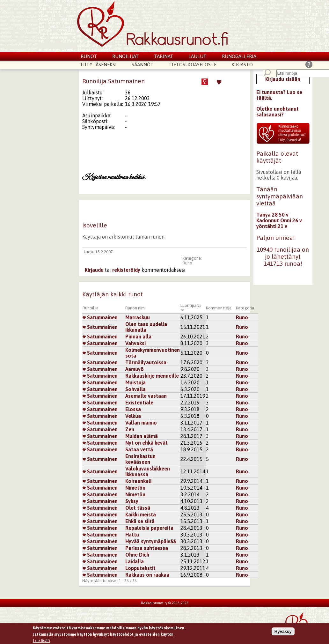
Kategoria (245, 308)
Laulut (197, 56)
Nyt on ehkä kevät (146, 443)
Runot (89, 56)
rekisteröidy (126, 270)
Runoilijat (126, 56)
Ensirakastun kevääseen (140, 459)
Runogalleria (239, 56)
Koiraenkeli (138, 481)
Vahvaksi (135, 343)
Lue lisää (41, 642)
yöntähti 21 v (272, 226)
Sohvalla (135, 389)
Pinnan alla (138, 337)
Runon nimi (135, 308)
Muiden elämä (142, 436)
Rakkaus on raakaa (147, 575)
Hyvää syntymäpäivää (151, 541)
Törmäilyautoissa (146, 362)
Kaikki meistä (141, 514)
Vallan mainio (141, 423)
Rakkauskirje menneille (152, 376)
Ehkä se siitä (140, 521)
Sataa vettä (139, 449)
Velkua (133, 416)
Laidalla (135, 561)
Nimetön (135, 488)
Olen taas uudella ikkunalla (146, 327)
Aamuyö (135, 369)
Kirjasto (242, 65)
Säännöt (143, 65)
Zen (130, 429)
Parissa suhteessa (147, 548)
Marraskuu (138, 317)
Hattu (132, 535)
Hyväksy (283, 632)
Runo (187, 263)
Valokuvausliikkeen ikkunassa (148, 471)
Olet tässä (138, 508)
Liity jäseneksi (99, 65)
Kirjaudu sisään (283, 79)
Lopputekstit (140, 568)
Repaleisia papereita (149, 528)
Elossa (133, 409)
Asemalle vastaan (146, 396)
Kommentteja (219, 308)
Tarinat (164, 56)
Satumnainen (100, 317)
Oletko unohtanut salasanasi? (278, 112)
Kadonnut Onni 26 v (279, 220)
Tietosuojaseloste (193, 65)
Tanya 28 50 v (272, 215)
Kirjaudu (94, 270)
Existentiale (139, 403)
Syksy (132, 501)
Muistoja (135, 382)
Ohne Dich (137, 555)
